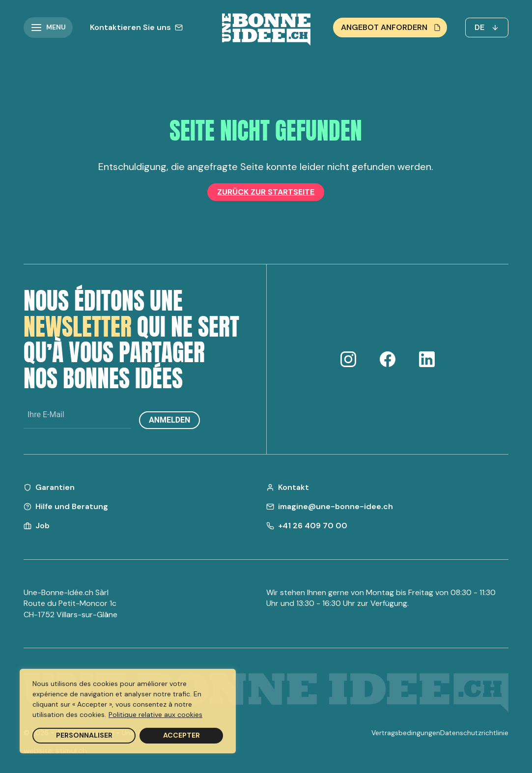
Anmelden (169, 420)
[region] (128, 711)
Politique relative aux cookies (155, 715)
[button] (48, 28)
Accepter (182, 735)
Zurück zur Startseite (266, 192)
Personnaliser (84, 735)
